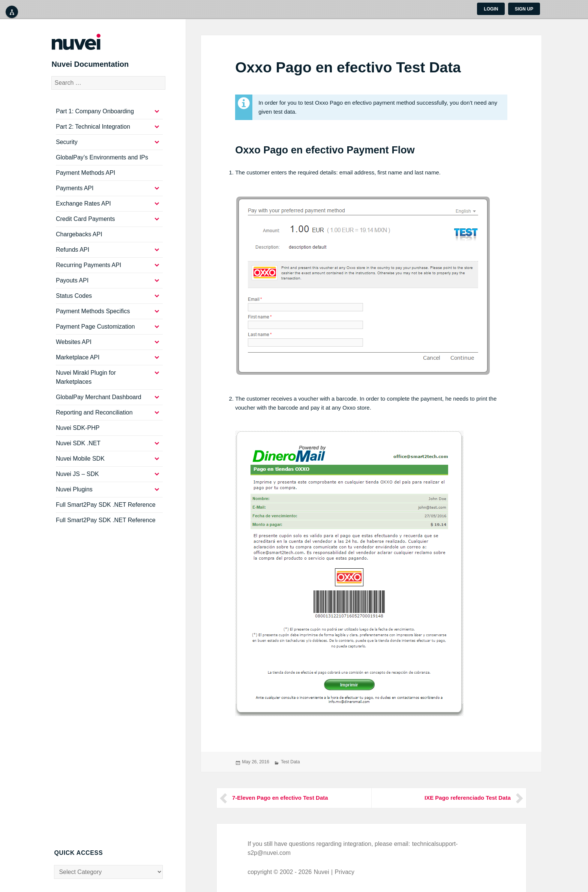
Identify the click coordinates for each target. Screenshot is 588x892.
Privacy (345, 872)
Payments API (75, 190)
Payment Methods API (85, 174)
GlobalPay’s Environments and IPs (102, 159)
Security (67, 143)
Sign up (524, 9)
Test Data (290, 762)
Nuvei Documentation (93, 65)
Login (491, 9)
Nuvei (322, 872)
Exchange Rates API (83, 205)
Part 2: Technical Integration (93, 128)
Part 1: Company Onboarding (95, 113)
